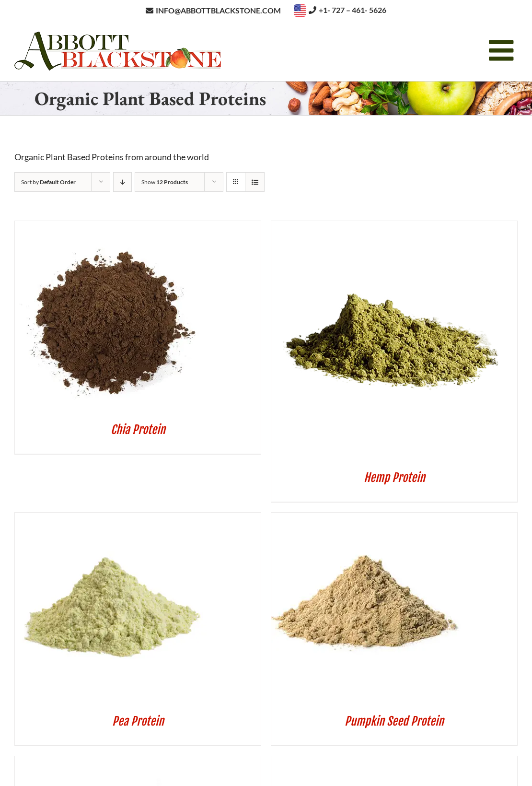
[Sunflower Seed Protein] (367, 763)
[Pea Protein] (111, 519)
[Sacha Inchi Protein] (111, 763)
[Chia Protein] (111, 227)
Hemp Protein (394, 478)
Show (165, 182)
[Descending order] (122, 182)
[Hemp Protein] (391, 227)
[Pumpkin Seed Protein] (367, 519)
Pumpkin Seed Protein (394, 721)
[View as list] (255, 182)
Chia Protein (138, 430)
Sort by (48, 182)
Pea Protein (138, 721)
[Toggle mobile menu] (503, 50)
